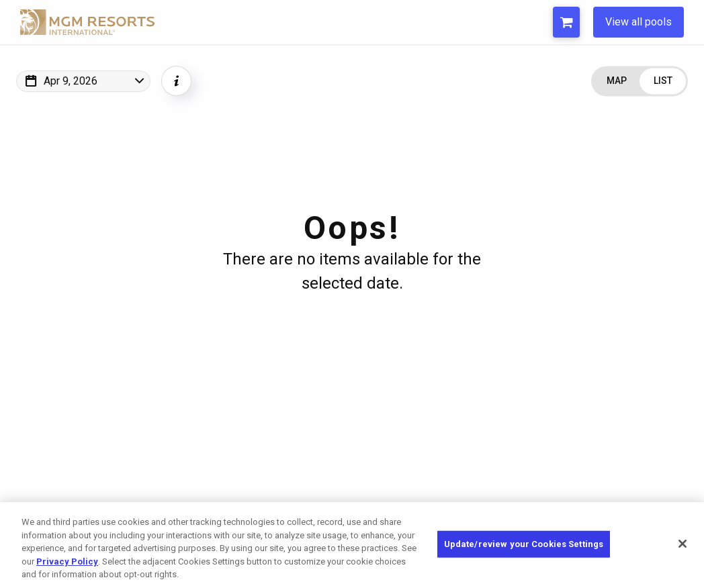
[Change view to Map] (616, 81)
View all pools (639, 22)
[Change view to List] (663, 81)
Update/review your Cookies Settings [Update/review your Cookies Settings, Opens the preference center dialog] (524, 544)
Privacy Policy (67, 561)
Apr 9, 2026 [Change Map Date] (71, 81)
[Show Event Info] (176, 81)
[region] (352, 545)
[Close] (683, 544)
